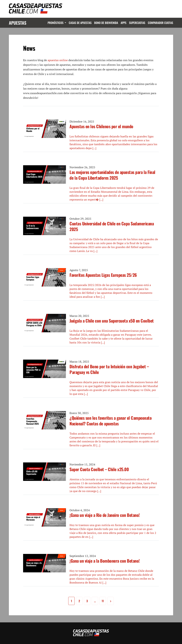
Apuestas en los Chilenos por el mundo (101, 126)
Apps (124, 23)
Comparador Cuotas (160, 23)
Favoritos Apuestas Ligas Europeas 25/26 (103, 275)
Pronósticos (56, 23)
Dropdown (65, 23)
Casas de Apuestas (80, 23)
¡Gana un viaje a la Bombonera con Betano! (105, 561)
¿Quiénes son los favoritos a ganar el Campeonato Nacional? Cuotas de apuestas (111, 421)
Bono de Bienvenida (106, 23)
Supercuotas (137, 23)
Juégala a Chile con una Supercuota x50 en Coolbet (112, 321)
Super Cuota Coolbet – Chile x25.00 (99, 469)
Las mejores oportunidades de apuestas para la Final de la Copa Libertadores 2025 (112, 175)
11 (103, 601)
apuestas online (58, 60)
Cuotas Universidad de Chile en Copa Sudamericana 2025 (112, 226)
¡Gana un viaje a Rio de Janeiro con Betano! (105, 515)
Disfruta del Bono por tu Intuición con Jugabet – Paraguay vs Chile (109, 369)
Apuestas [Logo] (18, 23)
